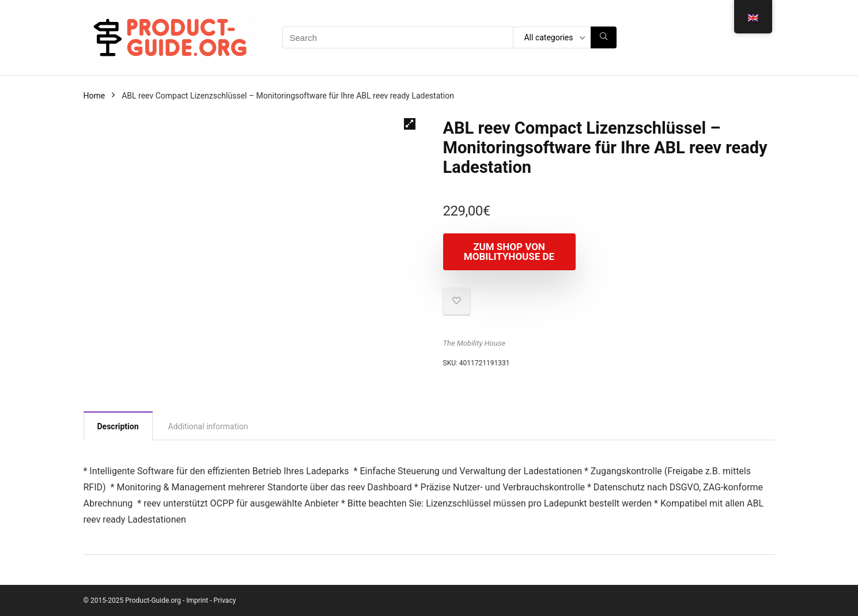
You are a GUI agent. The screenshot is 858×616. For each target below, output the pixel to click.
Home (95, 96)
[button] (410, 124)
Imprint (197, 600)
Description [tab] (118, 426)
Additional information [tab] (208, 426)
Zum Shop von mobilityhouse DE (509, 252)
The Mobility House (474, 343)
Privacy (225, 600)
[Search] (604, 37)
